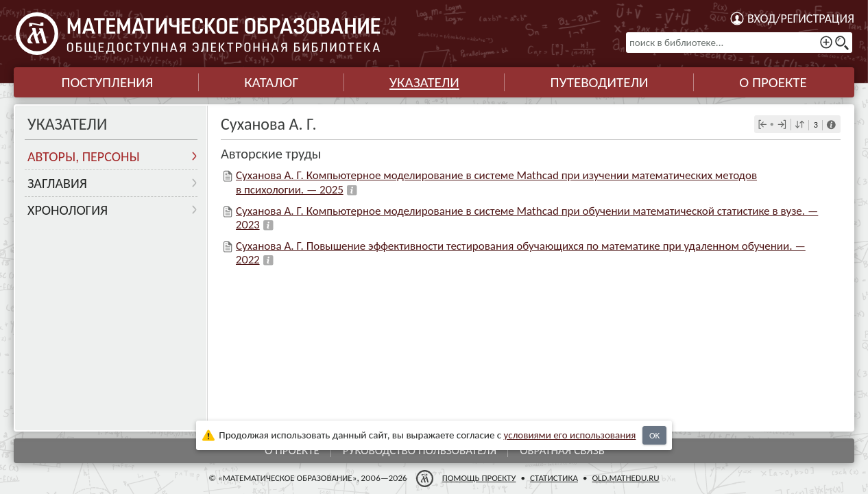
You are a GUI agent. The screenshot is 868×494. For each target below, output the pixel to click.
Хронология (68, 210)
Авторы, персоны (84, 156)
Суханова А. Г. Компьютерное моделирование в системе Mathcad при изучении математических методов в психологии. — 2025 (496, 182)
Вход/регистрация (801, 19)
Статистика (554, 478)
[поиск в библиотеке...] (739, 43)
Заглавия (57, 183)
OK (654, 435)
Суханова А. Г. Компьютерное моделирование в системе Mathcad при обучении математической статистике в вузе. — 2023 (527, 218)
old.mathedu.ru (625, 478)
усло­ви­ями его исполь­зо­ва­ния (570, 435)
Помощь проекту (479, 478)
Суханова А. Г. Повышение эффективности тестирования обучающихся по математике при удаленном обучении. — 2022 (521, 253)
